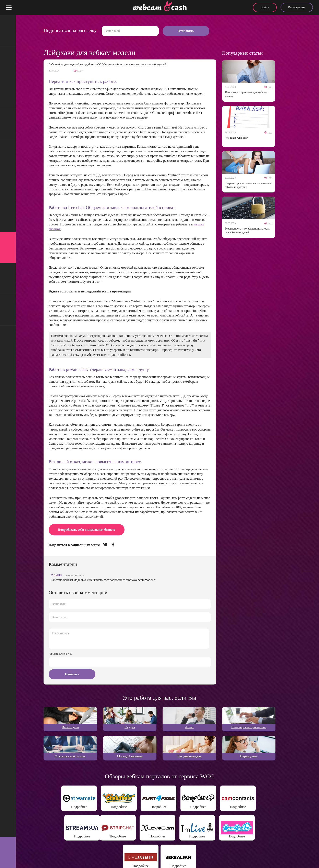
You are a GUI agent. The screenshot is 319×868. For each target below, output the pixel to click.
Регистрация (297, 7)
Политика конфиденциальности (108, 860)
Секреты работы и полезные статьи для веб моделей (135, 64)
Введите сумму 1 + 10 (61, 654)
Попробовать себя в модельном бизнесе (87, 530)
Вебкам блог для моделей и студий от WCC (75, 64)
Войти (265, 7)
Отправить (186, 31)
